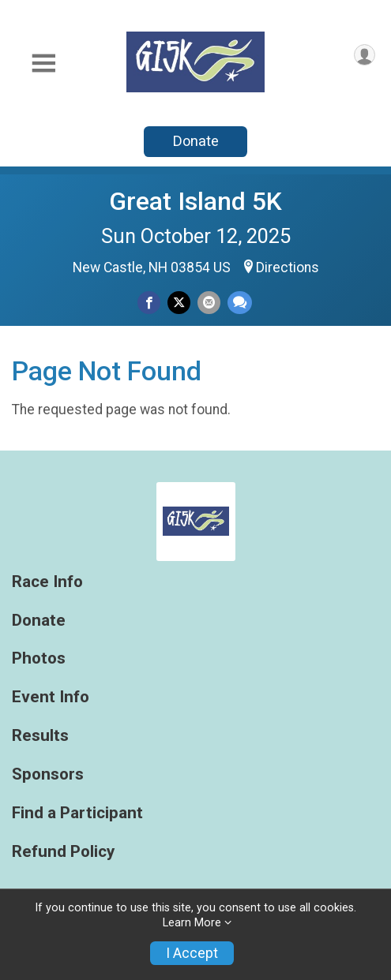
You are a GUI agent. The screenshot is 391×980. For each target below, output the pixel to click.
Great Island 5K (195, 201)
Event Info (51, 697)
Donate (196, 141)
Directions (288, 267)
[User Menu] (365, 55)
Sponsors (48, 774)
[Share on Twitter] (179, 303)
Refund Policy (63, 852)
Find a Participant (77, 813)
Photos (39, 658)
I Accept (192, 953)
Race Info (47, 582)
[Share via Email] (209, 303)
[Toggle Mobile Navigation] (43, 64)
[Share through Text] (240, 303)
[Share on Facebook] (149, 303)
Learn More (192, 923)
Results (40, 736)
